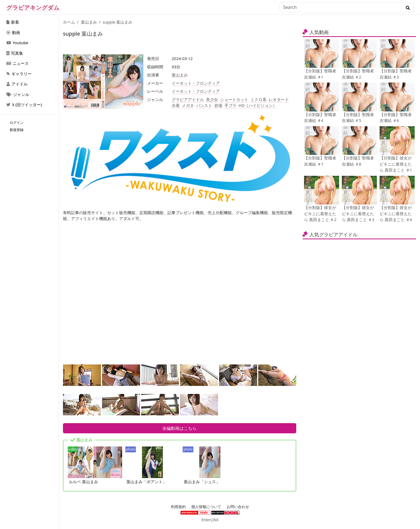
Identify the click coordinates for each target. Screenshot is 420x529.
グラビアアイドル (188, 99)
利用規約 (178, 507)
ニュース (18, 63)
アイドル (17, 84)
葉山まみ (89, 22)
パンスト (204, 105)
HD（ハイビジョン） (258, 105)
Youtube (17, 43)
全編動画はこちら (179, 428)
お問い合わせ (238, 507)
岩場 (218, 105)
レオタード (279, 99)
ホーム (69, 22)
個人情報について (206, 507)
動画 (13, 32)
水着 (176, 105)
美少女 (212, 99)
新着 (13, 22)
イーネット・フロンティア (196, 83)
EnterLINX (210, 520)
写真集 (15, 53)
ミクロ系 (258, 99)
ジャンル (18, 94)
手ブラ (230, 105)
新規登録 (17, 130)
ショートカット (234, 99)
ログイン (17, 122)
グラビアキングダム (33, 8)
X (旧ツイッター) (24, 105)
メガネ (188, 105)
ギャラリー (19, 74)
